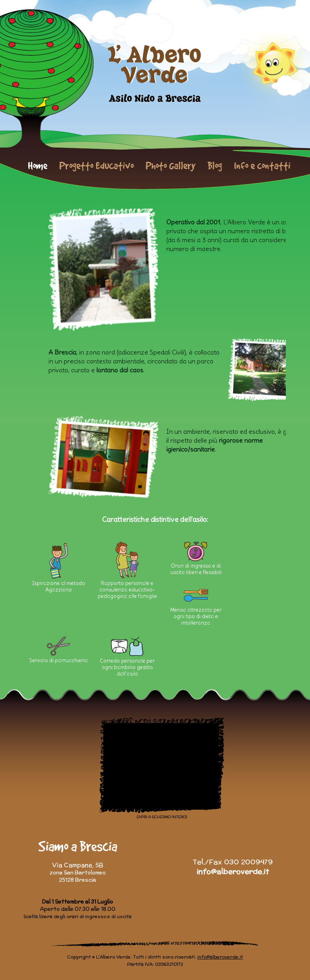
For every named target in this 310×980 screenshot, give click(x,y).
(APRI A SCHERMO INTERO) (162, 817)
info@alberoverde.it (233, 871)
